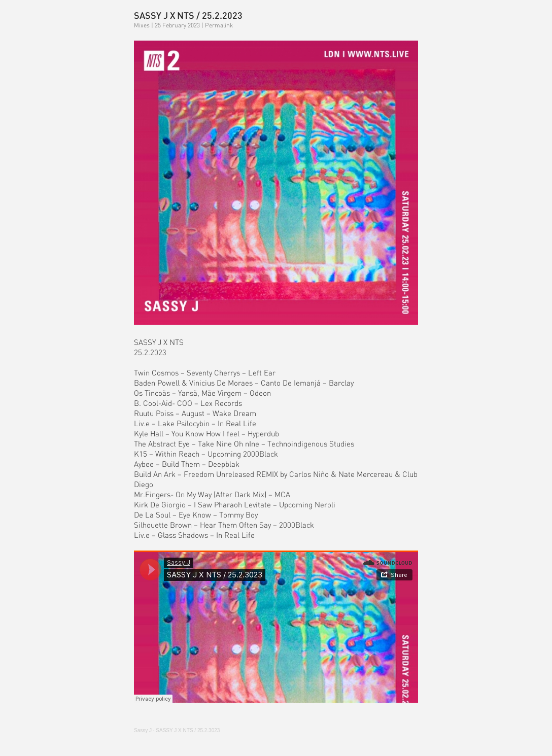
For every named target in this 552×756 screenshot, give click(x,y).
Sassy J (143, 730)
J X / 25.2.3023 (188, 730)
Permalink (219, 25)
